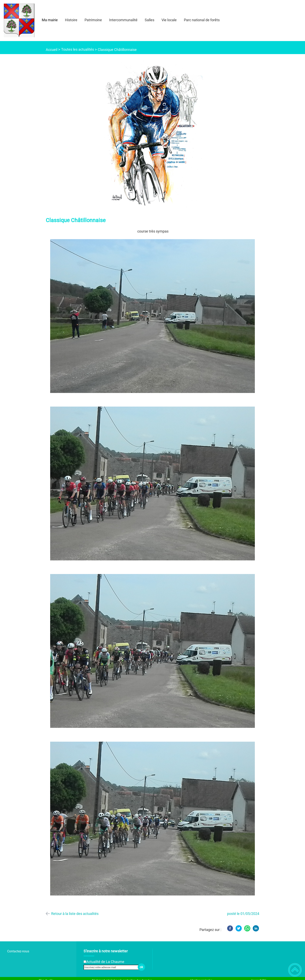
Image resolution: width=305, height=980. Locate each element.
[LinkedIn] (256, 928)
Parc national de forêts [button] (202, 20)
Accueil (52, 50)
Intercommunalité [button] (123, 20)
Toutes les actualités (78, 49)
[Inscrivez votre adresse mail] (113, 967)
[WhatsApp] (247, 928)
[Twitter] (239, 928)
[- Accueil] (19, 21)
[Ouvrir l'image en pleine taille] (152, 134)
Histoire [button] (71, 20)
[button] (295, 970)
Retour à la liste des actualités (75, 914)
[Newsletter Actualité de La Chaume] (85, 962)
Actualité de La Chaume (105, 962)
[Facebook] (230, 928)
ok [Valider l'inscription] (141, 967)
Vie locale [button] (169, 20)
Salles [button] (150, 20)
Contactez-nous (18, 951)
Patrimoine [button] (93, 20)
